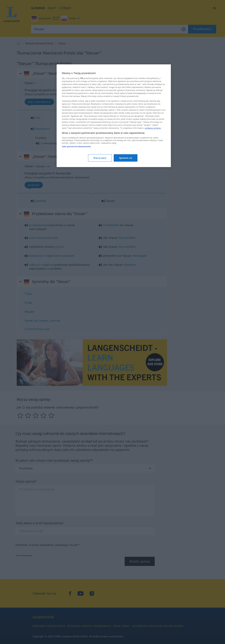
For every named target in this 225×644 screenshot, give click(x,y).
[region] (114, 116)
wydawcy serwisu (153, 128)
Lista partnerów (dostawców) (76, 146)
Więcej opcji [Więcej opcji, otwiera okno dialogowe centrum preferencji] (100, 158)
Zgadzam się (126, 158)
